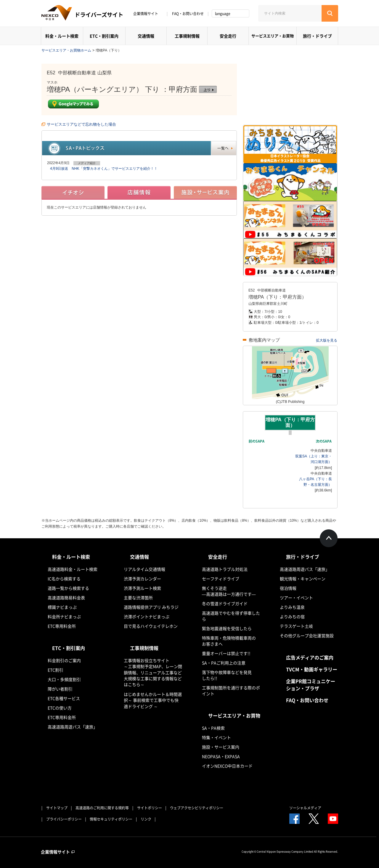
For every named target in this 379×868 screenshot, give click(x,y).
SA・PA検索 (213, 728)
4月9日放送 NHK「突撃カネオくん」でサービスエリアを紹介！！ (104, 169)
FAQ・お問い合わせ (188, 14)
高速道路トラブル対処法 (225, 569)
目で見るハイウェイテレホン (151, 626)
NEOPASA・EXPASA (221, 756)
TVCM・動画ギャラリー (312, 669)
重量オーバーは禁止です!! (226, 653)
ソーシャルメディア (305, 808)
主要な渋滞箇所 (138, 598)
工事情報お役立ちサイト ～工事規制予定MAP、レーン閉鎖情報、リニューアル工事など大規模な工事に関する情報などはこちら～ (153, 672)
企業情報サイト (148, 14)
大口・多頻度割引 (64, 679)
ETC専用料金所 (62, 626)
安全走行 (228, 36)
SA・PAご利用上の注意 (224, 663)
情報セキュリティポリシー (111, 819)
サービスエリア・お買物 (273, 36)
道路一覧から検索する (68, 588)
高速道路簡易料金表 (66, 598)
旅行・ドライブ (317, 36)
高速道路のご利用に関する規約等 (102, 808)
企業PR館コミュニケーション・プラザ (311, 685)
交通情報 (146, 36)
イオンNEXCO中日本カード (227, 766)
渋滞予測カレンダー (142, 579)
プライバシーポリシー (64, 819)
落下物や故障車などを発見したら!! (227, 675)
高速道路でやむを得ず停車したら (231, 616)
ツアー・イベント (296, 598)
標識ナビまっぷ (62, 607)
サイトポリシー (150, 808)
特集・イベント (216, 737)
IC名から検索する (64, 579)
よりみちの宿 (292, 616)
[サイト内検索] (290, 13)
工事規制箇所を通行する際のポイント (231, 691)
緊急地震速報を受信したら (227, 628)
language (223, 14)
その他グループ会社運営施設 (307, 635)
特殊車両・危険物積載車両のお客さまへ (229, 641)
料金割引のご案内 (64, 660)
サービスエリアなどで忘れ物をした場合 (81, 124)
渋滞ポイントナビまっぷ (147, 616)
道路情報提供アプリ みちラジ (151, 607)
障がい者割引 (60, 689)
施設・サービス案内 (221, 747)
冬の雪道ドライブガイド (225, 603)
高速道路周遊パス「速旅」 (73, 727)
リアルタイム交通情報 (144, 569)
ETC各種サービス (64, 698)
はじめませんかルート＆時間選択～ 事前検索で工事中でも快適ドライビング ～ (153, 700)
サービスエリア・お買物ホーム (66, 50)
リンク (146, 819)
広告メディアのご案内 (310, 657)
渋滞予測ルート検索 (142, 588)
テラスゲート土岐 (296, 626)
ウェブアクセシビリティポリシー (197, 808)
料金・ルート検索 (62, 36)
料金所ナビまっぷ (64, 616)
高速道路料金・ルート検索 (73, 569)
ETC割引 (56, 670)
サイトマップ (57, 808)
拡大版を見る (327, 340)
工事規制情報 (187, 36)
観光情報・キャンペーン (303, 579)
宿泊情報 (288, 588)
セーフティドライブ (221, 579)
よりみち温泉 (292, 607)
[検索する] (330, 13)
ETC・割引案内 (104, 36)
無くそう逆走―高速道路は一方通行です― (229, 591)
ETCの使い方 (60, 708)
